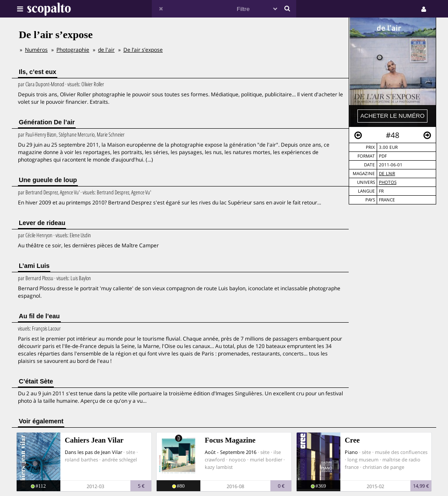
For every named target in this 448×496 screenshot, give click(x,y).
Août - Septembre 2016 (231, 452)
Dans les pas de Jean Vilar (93, 452)
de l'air (387, 174)
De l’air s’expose (143, 50)
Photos (388, 182)
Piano (351, 452)
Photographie (73, 50)
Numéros (36, 50)
